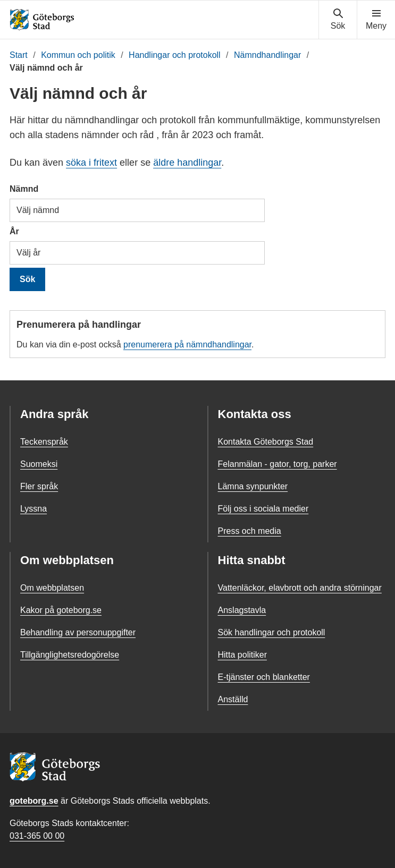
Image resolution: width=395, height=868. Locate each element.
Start (19, 55)
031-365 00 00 (37, 836)
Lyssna (33, 509)
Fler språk (39, 486)
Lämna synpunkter (253, 486)
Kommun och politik (78, 55)
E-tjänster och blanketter (264, 677)
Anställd (233, 699)
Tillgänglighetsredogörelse (70, 655)
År (14, 231)
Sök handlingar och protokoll (272, 632)
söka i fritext (91, 163)
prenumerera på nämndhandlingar (187, 344)
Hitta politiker (242, 655)
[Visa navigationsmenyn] (376, 20)
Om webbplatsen (52, 588)
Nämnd (24, 189)
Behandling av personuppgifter (78, 632)
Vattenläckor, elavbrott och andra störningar (300, 588)
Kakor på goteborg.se (61, 610)
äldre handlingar (187, 163)
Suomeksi (39, 464)
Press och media (250, 531)
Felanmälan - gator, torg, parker (278, 464)
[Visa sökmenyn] (338, 20)
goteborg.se (34, 801)
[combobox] (137, 210)
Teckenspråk (44, 442)
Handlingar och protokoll (175, 55)
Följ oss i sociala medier (263, 509)
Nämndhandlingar (267, 55)
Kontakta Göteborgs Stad (266, 442)
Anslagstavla (242, 610)
